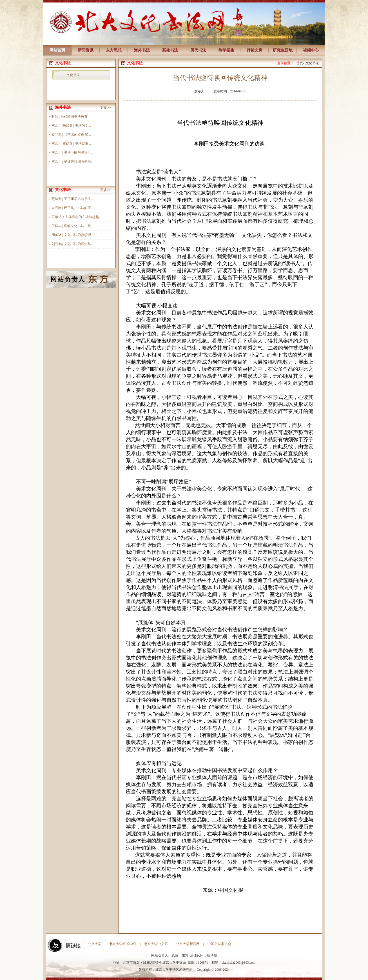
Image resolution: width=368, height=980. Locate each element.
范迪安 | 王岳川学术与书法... (73, 199)
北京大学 (95, 944)
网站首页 (57, 50)
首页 (300, 63)
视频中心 (311, 50)
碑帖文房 (255, 50)
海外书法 (142, 50)
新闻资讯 (86, 50)
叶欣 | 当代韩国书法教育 (70, 117)
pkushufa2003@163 (235, 963)
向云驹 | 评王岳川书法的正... (73, 208)
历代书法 (198, 50)
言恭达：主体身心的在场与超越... (76, 217)
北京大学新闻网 (188, 944)
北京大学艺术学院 (123, 944)
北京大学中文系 (156, 944)
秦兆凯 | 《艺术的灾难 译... (71, 135)
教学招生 (226, 50)
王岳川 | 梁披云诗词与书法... (73, 162)
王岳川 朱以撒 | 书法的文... (71, 126)
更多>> (106, 108)
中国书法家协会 (219, 944)
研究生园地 (283, 50)
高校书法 (170, 50)
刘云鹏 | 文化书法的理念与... (73, 244)
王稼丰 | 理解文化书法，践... (73, 226)
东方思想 (114, 50)
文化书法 (73, 75)
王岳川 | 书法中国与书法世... (73, 153)
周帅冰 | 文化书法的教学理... (73, 235)
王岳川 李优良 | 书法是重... (71, 144)
